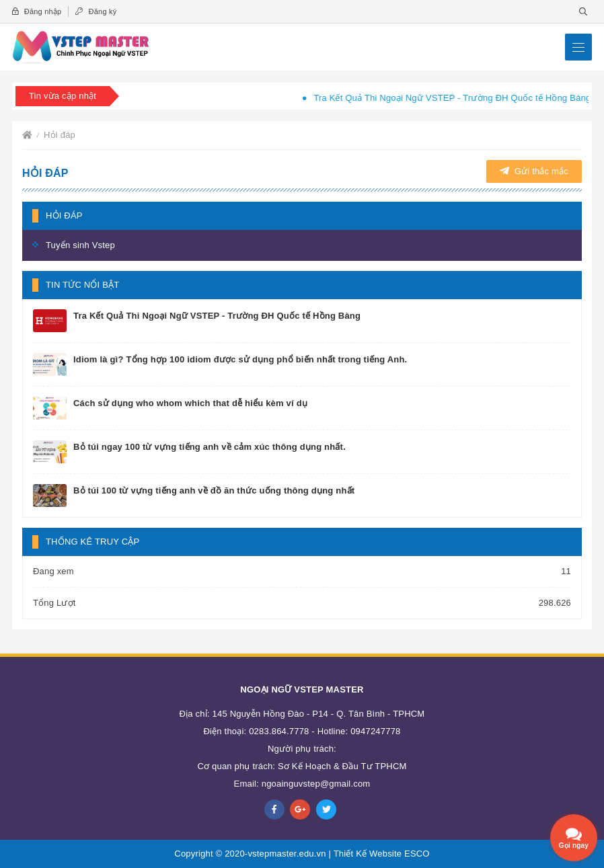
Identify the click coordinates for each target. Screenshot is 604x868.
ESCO (417, 854)
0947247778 (375, 731)
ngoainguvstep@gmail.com (316, 784)
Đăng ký (96, 11)
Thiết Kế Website (368, 854)
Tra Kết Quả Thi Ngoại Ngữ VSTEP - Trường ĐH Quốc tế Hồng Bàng (459, 98)
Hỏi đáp (60, 135)
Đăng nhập (37, 11)
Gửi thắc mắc (534, 171)
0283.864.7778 (279, 731)
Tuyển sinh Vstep (80, 245)
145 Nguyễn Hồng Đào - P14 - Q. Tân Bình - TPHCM (319, 714)
